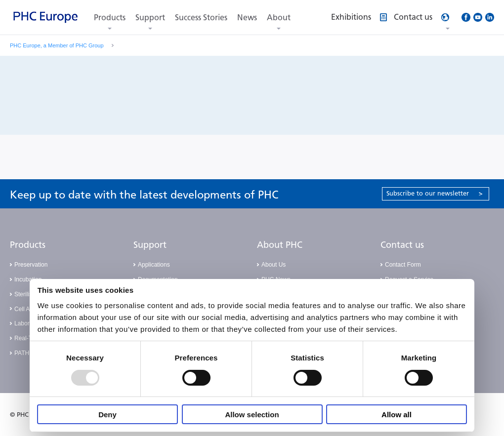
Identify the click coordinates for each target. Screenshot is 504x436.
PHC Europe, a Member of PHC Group (57, 45)
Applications (154, 265)
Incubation (28, 279)
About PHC (280, 245)
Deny (107, 415)
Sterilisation (30, 294)
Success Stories (201, 18)
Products (110, 18)
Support (150, 18)
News (247, 18)
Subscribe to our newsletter (435, 193)
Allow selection (252, 415)
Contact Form (403, 265)
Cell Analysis (31, 309)
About (279, 18)
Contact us (402, 245)
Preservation (31, 265)
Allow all (397, 415)
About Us (273, 265)
